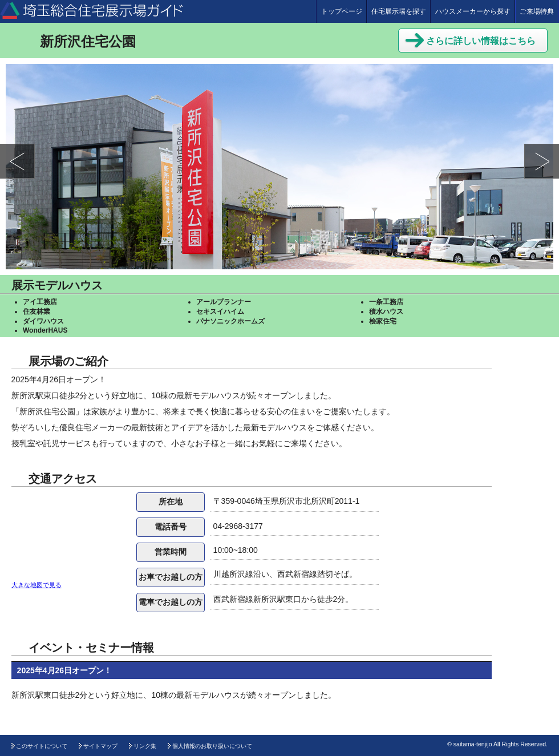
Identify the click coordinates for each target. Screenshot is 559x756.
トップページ (342, 11)
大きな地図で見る (37, 585)
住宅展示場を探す (399, 11)
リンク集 (145, 746)
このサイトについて (42, 746)
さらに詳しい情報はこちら (470, 39)
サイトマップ (100, 746)
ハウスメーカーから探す (473, 11)
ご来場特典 (537, 11)
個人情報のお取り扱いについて (212, 746)
